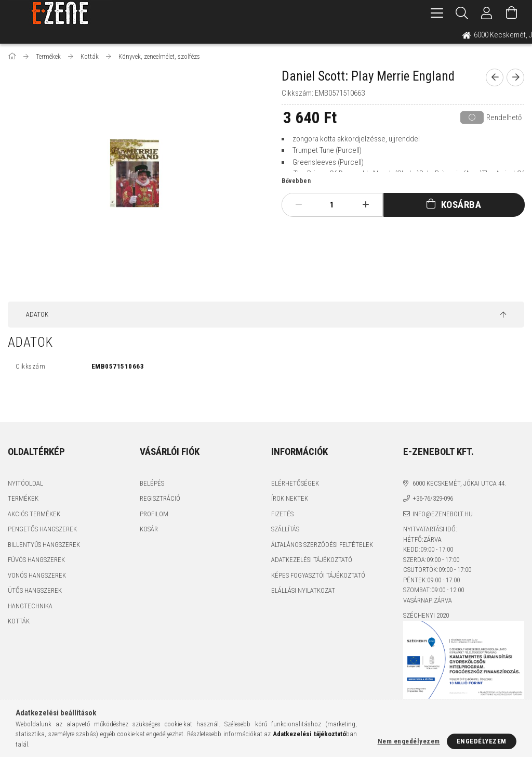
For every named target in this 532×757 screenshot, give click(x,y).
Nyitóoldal (25, 483)
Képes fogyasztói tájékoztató (318, 575)
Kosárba (461, 205)
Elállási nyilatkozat (303, 590)
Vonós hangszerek (37, 575)
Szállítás (285, 529)
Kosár (149, 529)
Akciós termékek (34, 514)
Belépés (152, 483)
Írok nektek (290, 498)
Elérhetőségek (295, 483)
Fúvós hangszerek (36, 560)
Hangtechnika (30, 606)
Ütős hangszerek (35, 590)
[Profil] (487, 13)
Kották (19, 621)
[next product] (515, 77)
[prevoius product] (495, 77)
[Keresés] (462, 13)
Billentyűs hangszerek (44, 545)
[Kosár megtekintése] (512, 13)
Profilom (154, 514)
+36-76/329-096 (433, 498)
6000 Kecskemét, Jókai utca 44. (459, 483)
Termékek (23, 498)
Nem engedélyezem (409, 741)
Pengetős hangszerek (42, 529)
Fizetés (282, 514)
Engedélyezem (482, 741)
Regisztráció (160, 498)
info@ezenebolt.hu (443, 514)
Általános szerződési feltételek (322, 545)
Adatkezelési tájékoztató (312, 560)
